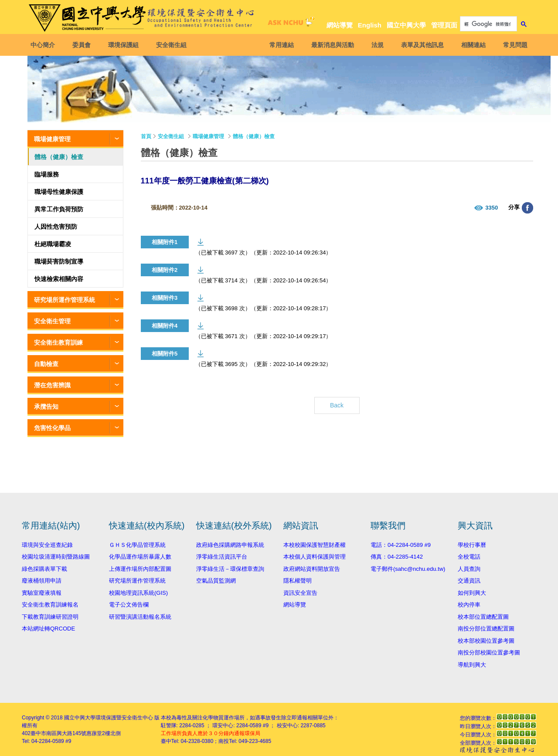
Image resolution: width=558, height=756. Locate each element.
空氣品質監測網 (216, 581)
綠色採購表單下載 (44, 569)
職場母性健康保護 (59, 192)
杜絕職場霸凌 (53, 244)
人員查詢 (469, 569)
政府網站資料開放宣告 (312, 569)
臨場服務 (47, 174)
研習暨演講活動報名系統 (140, 617)
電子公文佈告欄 (129, 605)
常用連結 (279, 45)
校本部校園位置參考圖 (486, 641)
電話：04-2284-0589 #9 (401, 545)
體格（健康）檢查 (59, 157)
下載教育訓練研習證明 (50, 617)
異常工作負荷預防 (59, 209)
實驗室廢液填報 (42, 593)
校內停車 (469, 605)
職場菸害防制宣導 (59, 261)
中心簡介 (45, 45)
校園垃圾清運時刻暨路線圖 (56, 557)
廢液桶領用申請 (42, 581)
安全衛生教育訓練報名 (50, 605)
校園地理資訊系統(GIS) (138, 593)
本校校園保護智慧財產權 (315, 545)
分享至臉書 (527, 208)
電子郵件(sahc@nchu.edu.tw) (408, 569)
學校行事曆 (472, 545)
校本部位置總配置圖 (483, 617)
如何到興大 (472, 593)
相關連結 (471, 45)
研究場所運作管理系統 (65, 300)
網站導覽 (340, 25)
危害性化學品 (52, 428)
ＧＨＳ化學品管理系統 (137, 545)
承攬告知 (46, 407)
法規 (375, 45)
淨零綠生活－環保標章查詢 (230, 569)
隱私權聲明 (298, 581)
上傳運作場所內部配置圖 (140, 569)
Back (337, 405)
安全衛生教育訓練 (58, 342)
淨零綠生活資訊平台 (222, 557)
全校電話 (469, 557)
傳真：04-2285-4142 (397, 557)
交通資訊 (469, 581)
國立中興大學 (406, 25)
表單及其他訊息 (420, 45)
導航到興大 (472, 665)
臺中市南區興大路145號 (58, 733)
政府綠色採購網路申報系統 (230, 545)
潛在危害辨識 (52, 385)
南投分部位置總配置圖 (486, 629)
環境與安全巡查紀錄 (47, 545)
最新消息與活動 (330, 45)
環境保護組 (126, 45)
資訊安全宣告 (300, 593)
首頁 (146, 136)
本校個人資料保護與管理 (315, 557)
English (370, 25)
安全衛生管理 (52, 321)
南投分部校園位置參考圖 (489, 653)
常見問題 (513, 45)
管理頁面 (444, 25)
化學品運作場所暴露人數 (140, 557)
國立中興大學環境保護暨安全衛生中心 (109, 718)
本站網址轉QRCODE (48, 629)
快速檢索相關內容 (59, 279)
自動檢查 (46, 364)
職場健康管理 (52, 139)
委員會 (84, 45)
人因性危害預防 (56, 227)
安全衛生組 (174, 45)
